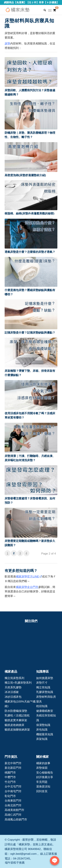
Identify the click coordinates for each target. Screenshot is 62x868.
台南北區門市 (13, 805)
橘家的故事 (43, 763)
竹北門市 (10, 782)
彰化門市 (10, 796)
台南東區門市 (13, 801)
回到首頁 (42, 791)
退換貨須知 (43, 786)
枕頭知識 (42, 706)
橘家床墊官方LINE (28, 576)
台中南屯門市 (13, 791)
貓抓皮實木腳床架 (16, 720)
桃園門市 (10, 773)
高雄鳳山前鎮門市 (16, 819)
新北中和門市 (13, 763)
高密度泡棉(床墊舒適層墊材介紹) (25, 175)
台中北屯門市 (13, 786)
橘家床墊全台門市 (27, 587)
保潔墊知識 (43, 725)
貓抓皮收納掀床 (14, 725)
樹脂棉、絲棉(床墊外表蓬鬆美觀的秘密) (30, 213)
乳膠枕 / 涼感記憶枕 (17, 715)
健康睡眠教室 (45, 711)
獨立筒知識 (43, 687)
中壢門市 (10, 777)
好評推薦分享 (45, 777)
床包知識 (42, 730)
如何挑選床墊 (45, 678)
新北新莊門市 (13, 768)
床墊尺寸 (42, 683)
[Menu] (50, 11)
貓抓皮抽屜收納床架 (17, 730)
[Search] (43, 10)
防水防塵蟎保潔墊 (16, 711)
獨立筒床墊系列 (14, 678)
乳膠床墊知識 (45, 692)
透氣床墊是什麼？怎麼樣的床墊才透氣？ (30, 252)
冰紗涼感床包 (13, 697)
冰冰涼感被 (12, 692)
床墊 (7, 43)
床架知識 (42, 739)
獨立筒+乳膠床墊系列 (18, 683)
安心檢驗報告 (45, 773)
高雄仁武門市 (13, 815)
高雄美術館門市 (14, 810)
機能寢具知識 (45, 734)
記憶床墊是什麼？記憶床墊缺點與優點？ (30, 333)
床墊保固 (42, 768)
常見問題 (42, 782)
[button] (31, 72)
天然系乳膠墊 (13, 687)
